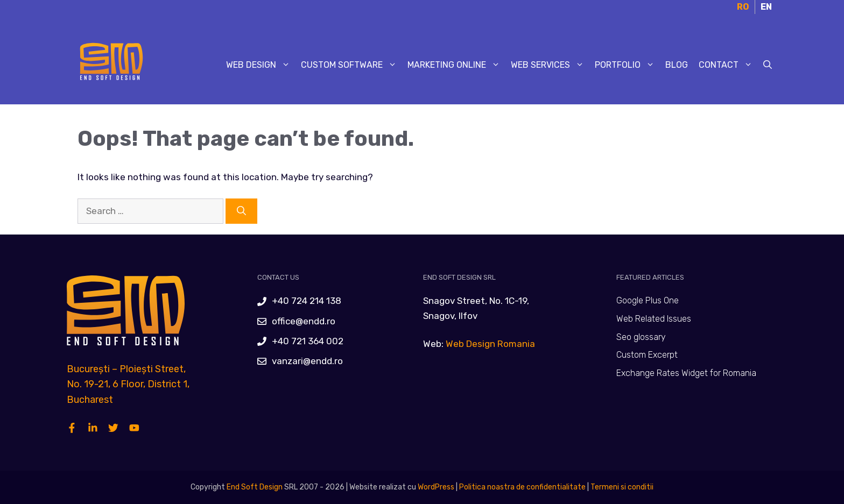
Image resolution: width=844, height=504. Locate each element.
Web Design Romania (490, 344)
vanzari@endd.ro (307, 361)
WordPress (436, 487)
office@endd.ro (304, 321)
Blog (677, 65)
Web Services (550, 65)
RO (743, 7)
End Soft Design (255, 487)
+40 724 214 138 (307, 301)
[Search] (241, 211)
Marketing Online (456, 65)
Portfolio (627, 65)
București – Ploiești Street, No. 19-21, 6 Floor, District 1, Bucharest (128, 385)
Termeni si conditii (622, 487)
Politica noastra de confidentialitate (522, 487)
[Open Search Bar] (768, 65)
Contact (728, 65)
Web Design (261, 65)
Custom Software (351, 65)
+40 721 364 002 (308, 341)
